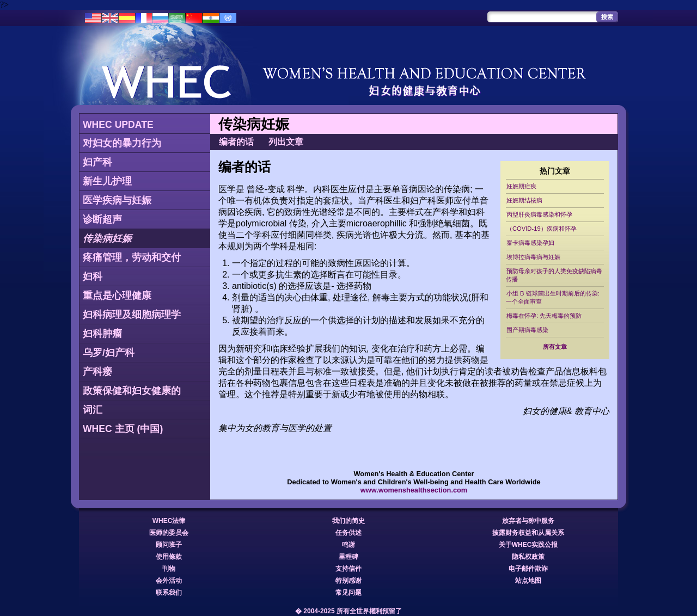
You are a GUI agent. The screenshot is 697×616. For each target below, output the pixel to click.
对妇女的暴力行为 (122, 143)
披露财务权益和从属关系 (528, 533)
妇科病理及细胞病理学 (132, 315)
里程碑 (348, 557)
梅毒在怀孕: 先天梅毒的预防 (544, 316)
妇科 (93, 276)
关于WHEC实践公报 (528, 545)
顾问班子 (169, 545)
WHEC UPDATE (118, 125)
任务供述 (348, 533)
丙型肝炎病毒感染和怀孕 (539, 214)
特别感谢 (348, 581)
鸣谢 (348, 545)
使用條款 (169, 557)
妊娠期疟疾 (521, 186)
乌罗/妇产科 (109, 353)
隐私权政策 (528, 557)
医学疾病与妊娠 (117, 200)
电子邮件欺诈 (528, 569)
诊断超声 (102, 219)
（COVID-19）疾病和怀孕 (542, 229)
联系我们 (169, 593)
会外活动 (169, 581)
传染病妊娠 (107, 238)
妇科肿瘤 (102, 334)
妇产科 (97, 162)
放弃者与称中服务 (528, 521)
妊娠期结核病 (524, 200)
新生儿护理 (107, 181)
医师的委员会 (169, 533)
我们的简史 (348, 521)
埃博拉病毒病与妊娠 (533, 257)
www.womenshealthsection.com (414, 490)
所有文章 (555, 347)
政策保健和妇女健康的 (132, 391)
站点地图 (528, 581)
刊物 (169, 569)
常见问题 (348, 593)
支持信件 (348, 569)
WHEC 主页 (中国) (123, 429)
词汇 (93, 410)
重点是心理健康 (117, 295)
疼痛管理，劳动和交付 (132, 257)
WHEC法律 (169, 521)
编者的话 (236, 142)
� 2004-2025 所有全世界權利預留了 (348, 611)
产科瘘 (97, 372)
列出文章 (286, 142)
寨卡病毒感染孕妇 (530, 243)
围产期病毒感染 (527, 330)
